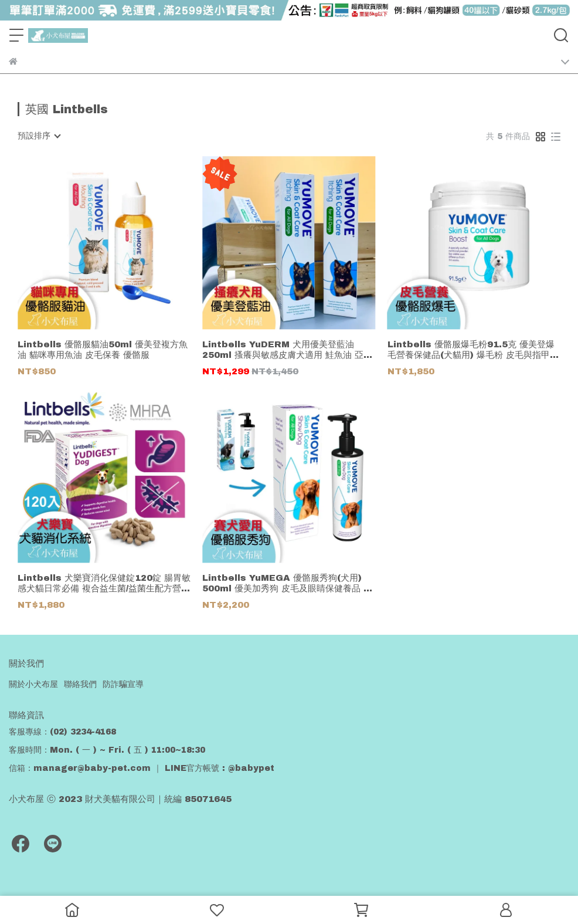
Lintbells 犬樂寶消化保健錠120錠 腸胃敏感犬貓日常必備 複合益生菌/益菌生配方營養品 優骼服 (104, 583)
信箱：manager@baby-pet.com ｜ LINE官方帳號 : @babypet (142, 768)
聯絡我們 (80, 684)
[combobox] (39, 136)
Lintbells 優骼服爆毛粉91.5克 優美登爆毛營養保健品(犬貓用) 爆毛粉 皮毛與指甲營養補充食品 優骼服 (473, 350)
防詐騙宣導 (123, 684)
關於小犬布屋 (33, 684)
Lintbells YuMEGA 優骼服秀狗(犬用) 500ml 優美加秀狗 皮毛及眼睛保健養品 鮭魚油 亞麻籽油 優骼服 (287, 583)
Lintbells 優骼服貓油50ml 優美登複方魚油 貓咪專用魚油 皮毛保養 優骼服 (103, 350)
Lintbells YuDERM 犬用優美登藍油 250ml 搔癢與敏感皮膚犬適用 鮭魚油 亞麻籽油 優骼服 (287, 350)
